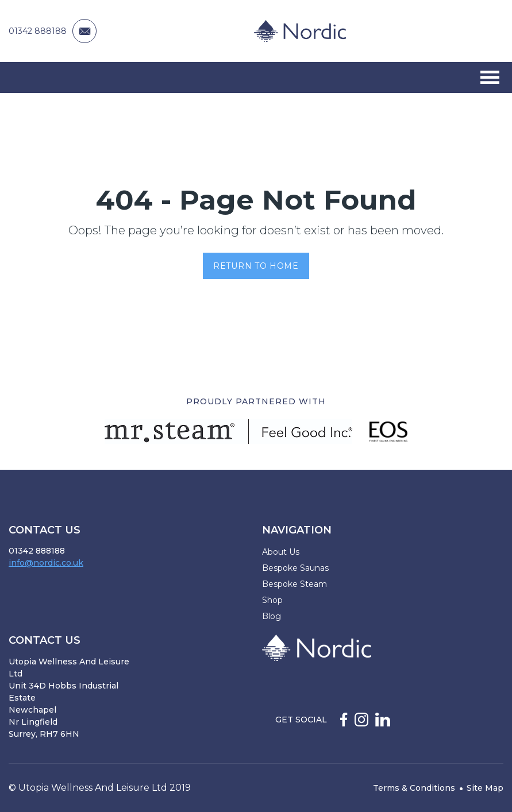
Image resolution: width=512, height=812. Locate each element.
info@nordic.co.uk (46, 563)
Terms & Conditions (414, 788)
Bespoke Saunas (295, 568)
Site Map (485, 788)
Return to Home (256, 266)
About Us (281, 552)
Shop (272, 600)
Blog (272, 616)
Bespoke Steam (295, 584)
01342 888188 (38, 31)
